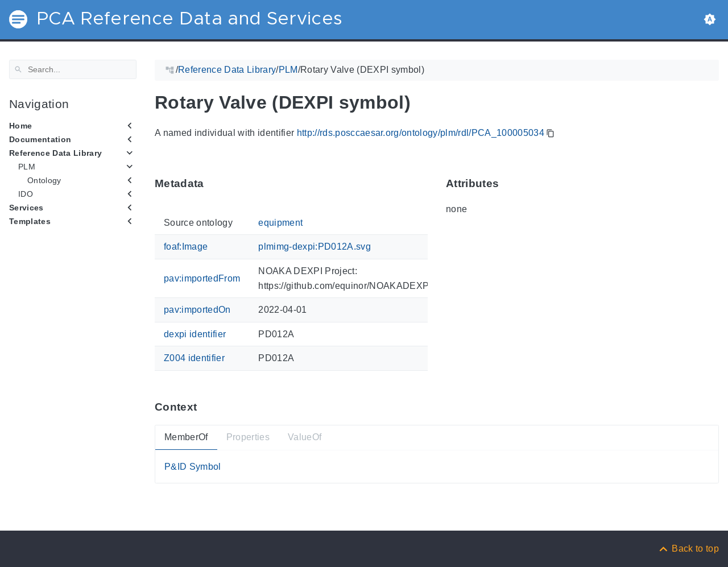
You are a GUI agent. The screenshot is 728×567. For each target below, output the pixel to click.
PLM (27, 167)
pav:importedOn (197, 310)
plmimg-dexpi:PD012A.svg (315, 247)
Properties (248, 437)
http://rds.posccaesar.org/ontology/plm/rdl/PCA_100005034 (421, 133)
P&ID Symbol (193, 466)
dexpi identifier (195, 334)
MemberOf (186, 437)
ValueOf (305, 437)
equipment (280, 223)
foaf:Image (186, 247)
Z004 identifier (194, 358)
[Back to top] (688, 549)
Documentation (40, 139)
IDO (26, 194)
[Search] (73, 69)
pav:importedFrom (202, 278)
